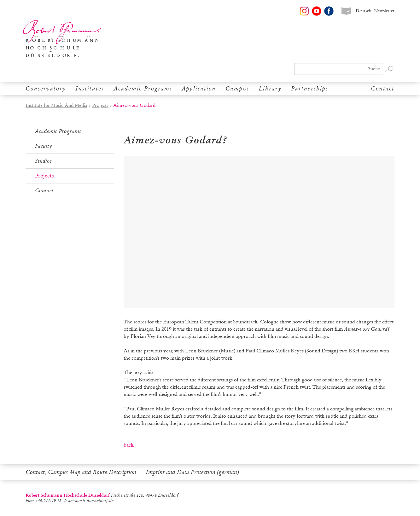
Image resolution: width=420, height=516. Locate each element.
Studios (43, 161)
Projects (100, 105)
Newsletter (384, 11)
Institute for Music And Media (56, 105)
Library (270, 89)
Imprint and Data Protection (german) (192, 472)
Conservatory (46, 89)
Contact (383, 89)
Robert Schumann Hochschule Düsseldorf (62, 39)
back (129, 445)
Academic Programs (143, 89)
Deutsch (364, 11)
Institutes (90, 89)
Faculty (44, 146)
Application (199, 89)
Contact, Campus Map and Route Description (81, 472)
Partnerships (310, 89)
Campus (237, 89)
